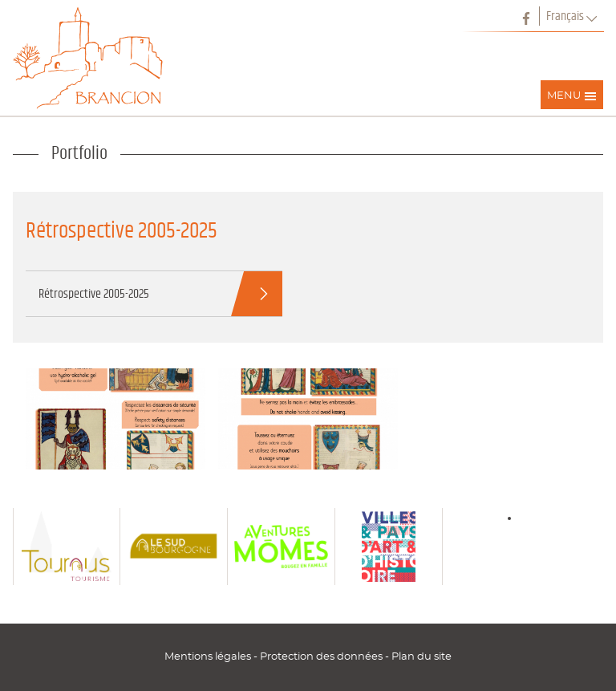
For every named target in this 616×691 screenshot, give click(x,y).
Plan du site (421, 656)
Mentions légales (209, 656)
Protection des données (322, 656)
